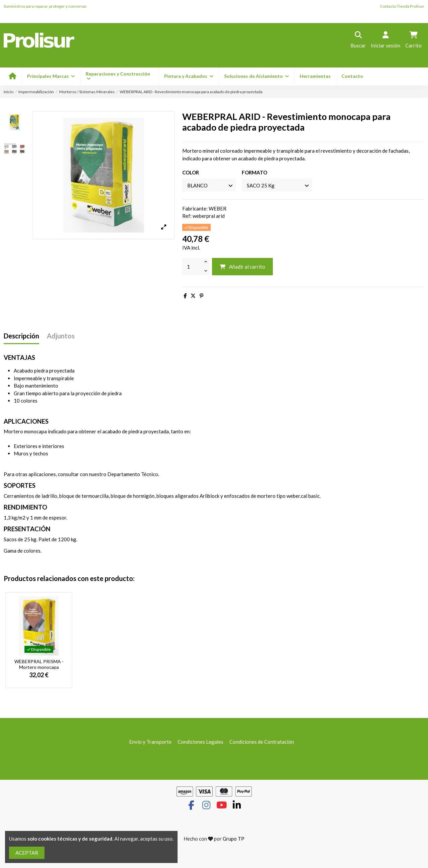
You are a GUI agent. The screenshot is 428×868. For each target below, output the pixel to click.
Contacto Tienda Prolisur (402, 6)
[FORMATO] (277, 185)
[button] (188, 76)
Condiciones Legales (200, 742)
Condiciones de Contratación (262, 742)
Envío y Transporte (150, 742)
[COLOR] (209, 185)
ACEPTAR (27, 853)
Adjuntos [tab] (61, 336)
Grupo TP (234, 839)
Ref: (187, 216)
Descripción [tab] (21, 336)
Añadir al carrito (242, 267)
